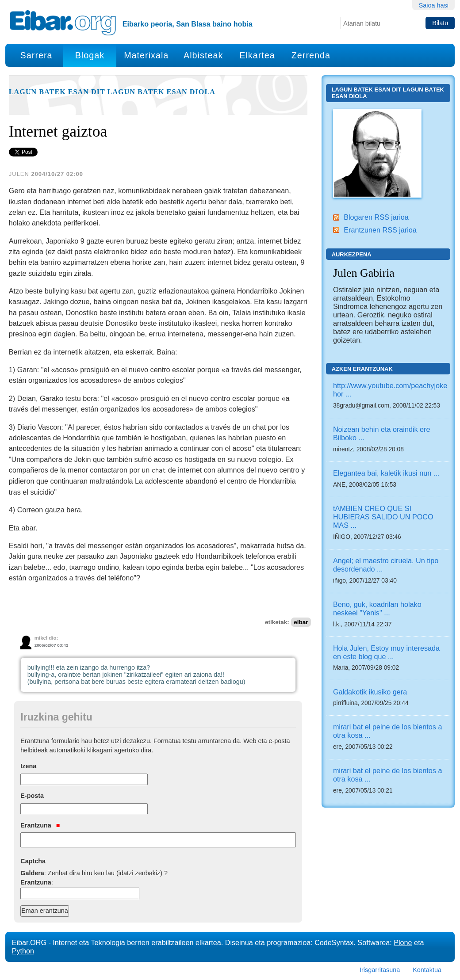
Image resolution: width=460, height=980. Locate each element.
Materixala (146, 55)
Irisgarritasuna (380, 970)
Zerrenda (311, 55)
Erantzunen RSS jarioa (380, 230)
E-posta (32, 796)
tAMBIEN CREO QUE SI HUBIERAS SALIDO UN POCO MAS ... (383, 517)
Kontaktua (427, 970)
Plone (403, 942)
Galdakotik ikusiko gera (370, 692)
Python (23, 951)
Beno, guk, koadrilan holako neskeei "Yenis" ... (377, 608)
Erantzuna (40, 825)
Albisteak (203, 55)
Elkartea (257, 55)
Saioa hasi (434, 5)
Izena (28, 766)
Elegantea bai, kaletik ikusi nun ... (386, 473)
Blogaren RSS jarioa (376, 217)
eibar (301, 622)
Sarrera (36, 55)
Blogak (90, 55)
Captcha (33, 861)
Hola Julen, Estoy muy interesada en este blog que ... (386, 652)
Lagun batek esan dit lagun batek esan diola (112, 92)
